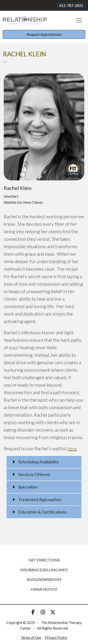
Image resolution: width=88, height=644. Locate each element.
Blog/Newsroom (44, 579)
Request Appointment (44, 34)
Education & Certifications (43, 512)
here (72, 448)
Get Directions (44, 560)
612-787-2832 (71, 5)
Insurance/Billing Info (44, 570)
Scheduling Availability (39, 462)
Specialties (28, 487)
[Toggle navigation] (79, 20)
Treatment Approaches (40, 499)
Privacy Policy (56, 637)
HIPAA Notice (44, 589)
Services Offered (34, 474)
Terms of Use (31, 637)
